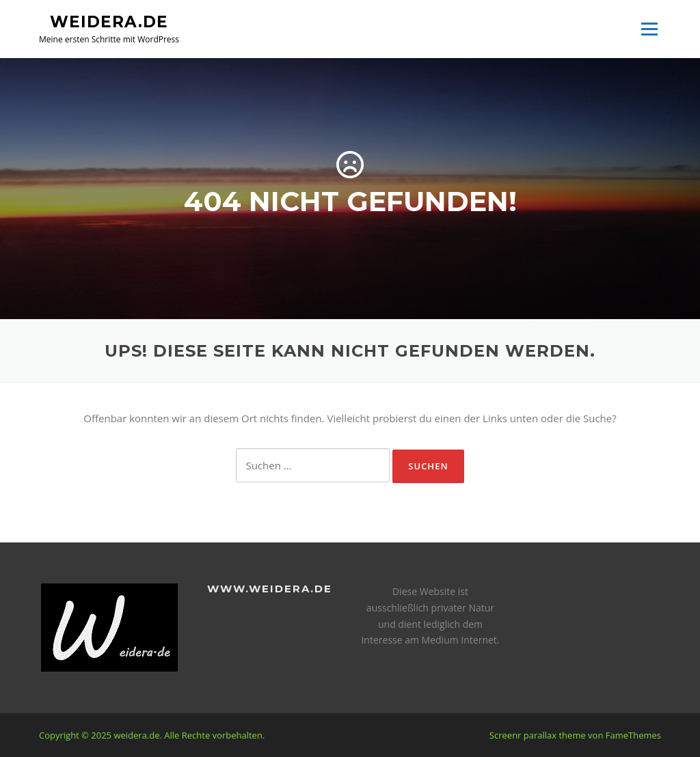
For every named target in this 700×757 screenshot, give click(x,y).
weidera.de (109, 21)
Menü (649, 29)
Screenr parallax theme (538, 735)
